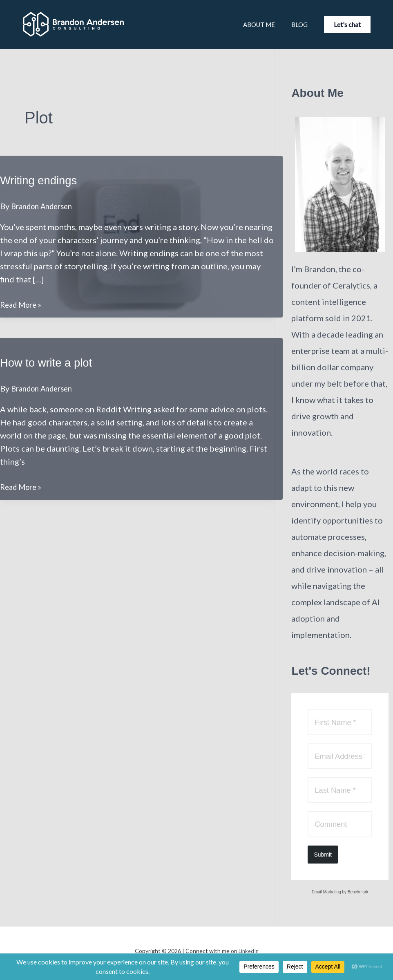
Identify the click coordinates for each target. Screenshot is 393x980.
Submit (323, 859)
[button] (347, 25)
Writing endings (42, 180)
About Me (241, 25)
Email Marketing (326, 896)
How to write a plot (50, 362)
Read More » (23, 304)
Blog (289, 25)
